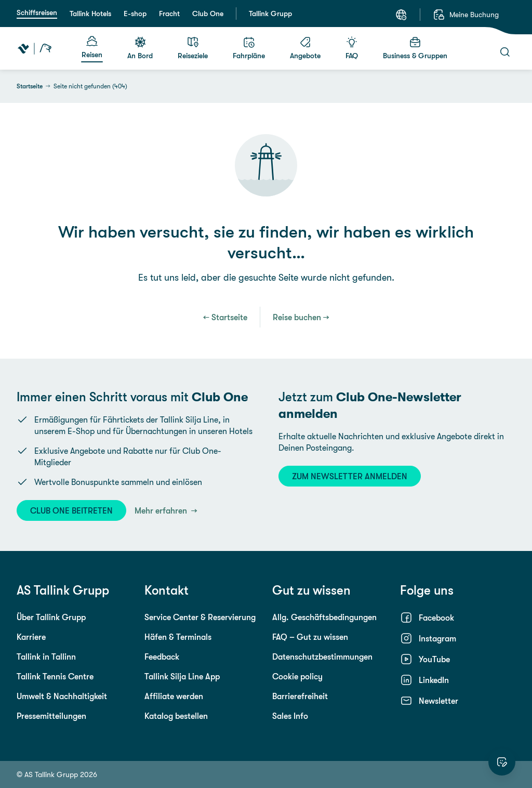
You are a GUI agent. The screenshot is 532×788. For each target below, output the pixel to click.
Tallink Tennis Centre (55, 676)
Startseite (30, 86)
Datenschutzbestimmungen (322, 656)
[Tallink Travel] (35, 48)
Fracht (169, 14)
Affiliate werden (174, 696)
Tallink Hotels (90, 14)
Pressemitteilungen (51, 716)
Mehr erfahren (162, 510)
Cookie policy (297, 676)
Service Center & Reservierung (200, 617)
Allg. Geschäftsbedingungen (324, 617)
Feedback (162, 656)
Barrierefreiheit (300, 696)
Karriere (31, 637)
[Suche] (505, 52)
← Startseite (225, 317)
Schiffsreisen (37, 12)
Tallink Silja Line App (182, 676)
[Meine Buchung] (466, 15)
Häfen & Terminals (178, 637)
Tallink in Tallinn (46, 656)
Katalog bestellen (176, 716)
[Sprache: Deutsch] (401, 15)
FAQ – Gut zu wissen (310, 637)
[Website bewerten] (502, 762)
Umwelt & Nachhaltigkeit (62, 696)
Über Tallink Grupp (51, 617)
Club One (208, 14)
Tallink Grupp (270, 14)
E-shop (135, 14)
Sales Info (290, 716)
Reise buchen (297, 317)
